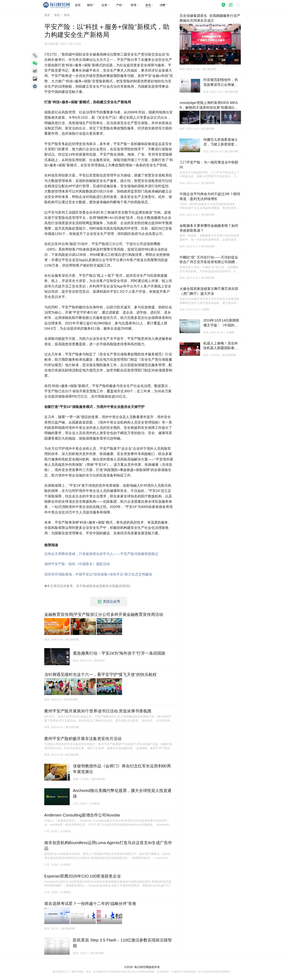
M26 (126, 586)
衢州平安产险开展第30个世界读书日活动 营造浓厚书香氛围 (98, 711)
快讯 (67, 15)
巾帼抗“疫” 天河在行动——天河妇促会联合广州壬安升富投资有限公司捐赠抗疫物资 (209, 260)
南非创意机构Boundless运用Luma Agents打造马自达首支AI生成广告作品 (108, 846)
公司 (76, 804)
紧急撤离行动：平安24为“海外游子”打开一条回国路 (119, 653)
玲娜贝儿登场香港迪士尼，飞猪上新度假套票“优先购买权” (221, 142)
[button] (91, 5)
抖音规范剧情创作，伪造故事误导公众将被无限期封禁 (221, 83)
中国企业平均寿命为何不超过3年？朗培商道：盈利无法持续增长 (210, 196)
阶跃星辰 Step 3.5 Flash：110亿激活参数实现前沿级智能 (122, 943)
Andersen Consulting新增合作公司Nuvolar (82, 815)
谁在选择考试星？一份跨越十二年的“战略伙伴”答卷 (90, 904)
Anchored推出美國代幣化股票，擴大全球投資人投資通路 (122, 793)
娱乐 (206, 355)
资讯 (57, 15)
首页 (47, 15)
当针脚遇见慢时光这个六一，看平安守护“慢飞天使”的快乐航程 (100, 674)
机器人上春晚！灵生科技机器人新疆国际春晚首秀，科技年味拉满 (221, 346)
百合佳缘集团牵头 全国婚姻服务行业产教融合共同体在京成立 (210, 18)
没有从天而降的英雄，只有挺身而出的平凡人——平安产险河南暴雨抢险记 (101, 554)
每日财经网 (141, 967)
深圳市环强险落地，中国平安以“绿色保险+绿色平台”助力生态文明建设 (98, 574)
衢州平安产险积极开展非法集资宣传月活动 (83, 739)
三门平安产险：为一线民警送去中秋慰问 (209, 165)
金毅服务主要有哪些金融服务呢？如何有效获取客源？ (209, 228)
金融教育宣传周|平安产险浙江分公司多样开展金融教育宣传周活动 (104, 614)
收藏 (76, 779)
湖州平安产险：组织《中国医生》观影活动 (77, 564)
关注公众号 (109, 602)
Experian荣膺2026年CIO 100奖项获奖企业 (83, 876)
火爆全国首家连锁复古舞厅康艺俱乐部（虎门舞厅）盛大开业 (209, 291)
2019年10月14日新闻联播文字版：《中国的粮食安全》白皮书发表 (221, 323)
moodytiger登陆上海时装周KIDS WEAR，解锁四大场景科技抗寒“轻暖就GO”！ (209, 105)
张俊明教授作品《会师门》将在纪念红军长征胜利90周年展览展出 (122, 769)
